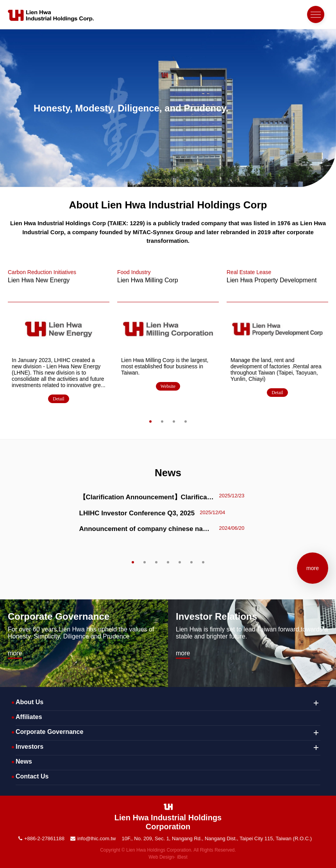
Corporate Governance (59, 616)
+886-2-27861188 (44, 838)
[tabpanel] (59, 337)
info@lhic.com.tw (97, 838)
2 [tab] (162, 421)
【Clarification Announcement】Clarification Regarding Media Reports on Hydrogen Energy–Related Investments (147, 497)
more (313, 568)
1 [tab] (150, 421)
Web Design (161, 857)
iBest (182, 857)
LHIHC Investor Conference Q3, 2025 (137, 513)
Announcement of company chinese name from (147, 529)
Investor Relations (216, 616)
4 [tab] (185, 421)
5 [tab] (180, 562)
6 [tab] (191, 562)
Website (168, 386)
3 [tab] (174, 421)
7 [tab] (203, 562)
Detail (58, 399)
